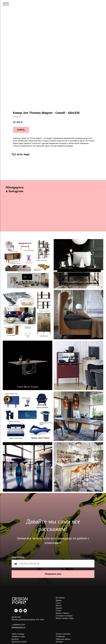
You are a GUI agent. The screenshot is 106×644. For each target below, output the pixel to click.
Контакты (59, 642)
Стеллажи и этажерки (64, 616)
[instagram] (21, 612)
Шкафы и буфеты (63, 613)
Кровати (59, 608)
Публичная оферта (63, 639)
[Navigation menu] (6, 4)
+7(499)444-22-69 (18, 625)
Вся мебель (60, 598)
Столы (58, 603)
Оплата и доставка (63, 634)
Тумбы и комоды (18, 634)
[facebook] (16, 612)
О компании (60, 637)
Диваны (59, 600)
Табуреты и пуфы (18, 637)
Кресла (59, 605)
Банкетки (15, 639)
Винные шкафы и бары (65, 618)
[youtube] (25, 612)
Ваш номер (18, 557)
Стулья (59, 611)
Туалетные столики (19, 642)
